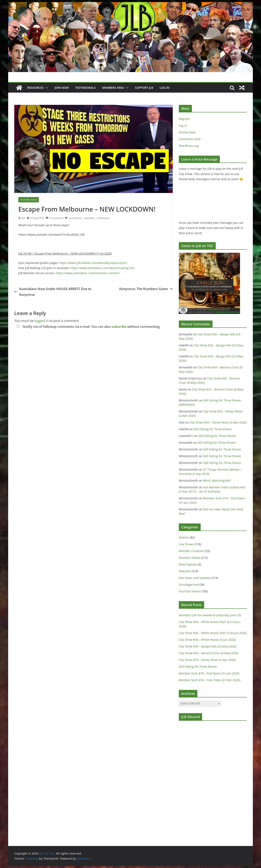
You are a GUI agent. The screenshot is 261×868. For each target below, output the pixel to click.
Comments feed (190, 139)
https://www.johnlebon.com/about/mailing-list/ (102, 268)
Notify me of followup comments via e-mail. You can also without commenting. (88, 327)
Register (184, 119)
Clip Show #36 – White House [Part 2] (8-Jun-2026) (213, 633)
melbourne (103, 218)
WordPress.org (189, 146)
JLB (23, 218)
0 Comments (55, 218)
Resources (35, 88)
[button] (46, 88)
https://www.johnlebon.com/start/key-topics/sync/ (93, 263)
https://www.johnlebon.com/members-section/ (88, 273)
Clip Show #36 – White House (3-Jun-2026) (207, 640)
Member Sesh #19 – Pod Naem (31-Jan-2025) (209, 673)
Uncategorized (189, 585)
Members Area (113, 88)
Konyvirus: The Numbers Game (146, 289)
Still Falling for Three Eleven (213, 429)
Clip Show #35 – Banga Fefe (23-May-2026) (208, 646)
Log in (183, 126)
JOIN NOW (62, 88)
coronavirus (75, 218)
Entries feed (187, 132)
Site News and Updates (195, 578)
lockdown (89, 218)
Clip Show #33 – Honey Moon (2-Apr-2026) (218, 422)
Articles (184, 537)
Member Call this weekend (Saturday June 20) (210, 615)
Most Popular (188, 564)
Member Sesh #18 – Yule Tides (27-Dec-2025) (210, 680)
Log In (165, 88)
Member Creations (192, 551)
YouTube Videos (29, 200)
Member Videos (190, 558)
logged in (41, 321)
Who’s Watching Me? (217, 481)
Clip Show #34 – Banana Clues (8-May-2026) (209, 653)
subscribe (119, 327)
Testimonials (85, 88)
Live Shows (186, 544)
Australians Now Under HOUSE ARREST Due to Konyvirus (53, 292)
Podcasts (185, 571)
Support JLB (144, 88)
